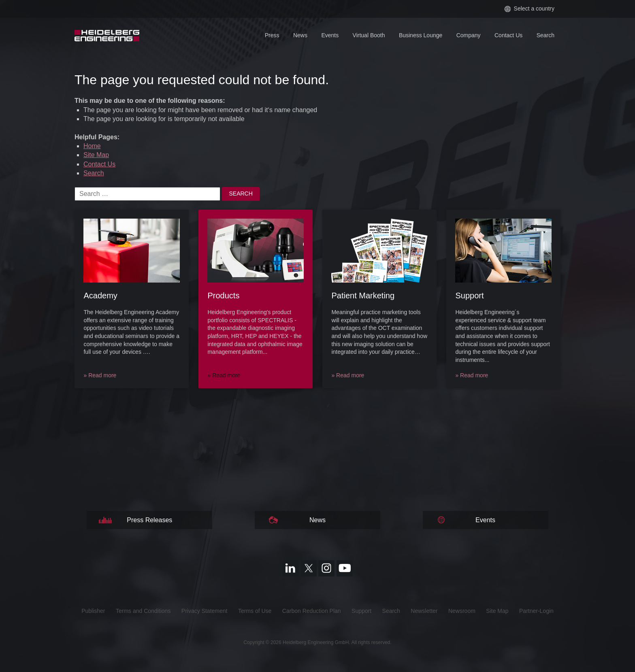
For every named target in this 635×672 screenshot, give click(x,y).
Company (469, 35)
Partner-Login (536, 611)
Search (546, 35)
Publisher (93, 611)
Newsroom (462, 611)
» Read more (100, 375)
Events (330, 35)
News (300, 35)
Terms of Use (255, 611)
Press (272, 35)
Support (361, 611)
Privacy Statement (205, 611)
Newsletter (424, 611)
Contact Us (508, 35)
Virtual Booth (369, 35)
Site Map (96, 155)
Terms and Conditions (143, 611)
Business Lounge (421, 35)
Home (92, 146)
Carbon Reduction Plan (312, 611)
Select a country (529, 9)
